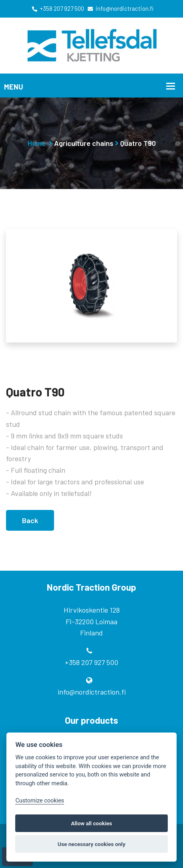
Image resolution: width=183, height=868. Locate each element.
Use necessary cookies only (91, 844)
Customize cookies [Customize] (40, 801)
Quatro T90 (138, 143)
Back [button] (30, 520)
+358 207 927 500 (58, 8)
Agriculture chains (84, 143)
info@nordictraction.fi (121, 8)
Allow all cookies (91, 823)
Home (37, 143)
